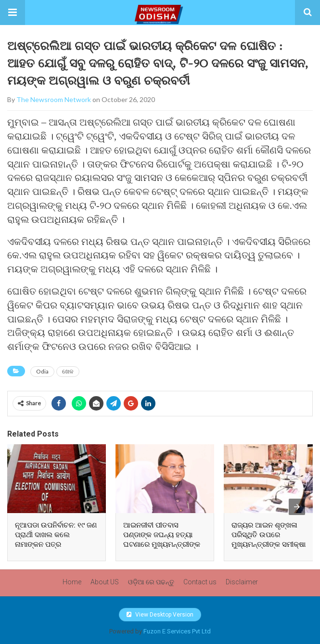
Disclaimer (242, 582)
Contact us (200, 582)
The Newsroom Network (54, 99)
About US (105, 582)
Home (72, 582)
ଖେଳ (68, 371)
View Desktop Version (160, 615)
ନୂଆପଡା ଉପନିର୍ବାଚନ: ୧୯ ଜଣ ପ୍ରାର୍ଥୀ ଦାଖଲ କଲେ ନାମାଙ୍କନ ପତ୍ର (56, 535)
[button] (13, 13)
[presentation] (297, 507)
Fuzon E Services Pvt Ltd (177, 631)
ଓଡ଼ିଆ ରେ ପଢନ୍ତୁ (151, 582)
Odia (42, 371)
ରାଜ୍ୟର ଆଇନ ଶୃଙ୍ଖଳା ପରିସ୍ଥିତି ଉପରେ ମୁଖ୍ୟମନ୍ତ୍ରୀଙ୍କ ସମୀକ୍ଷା (269, 535)
